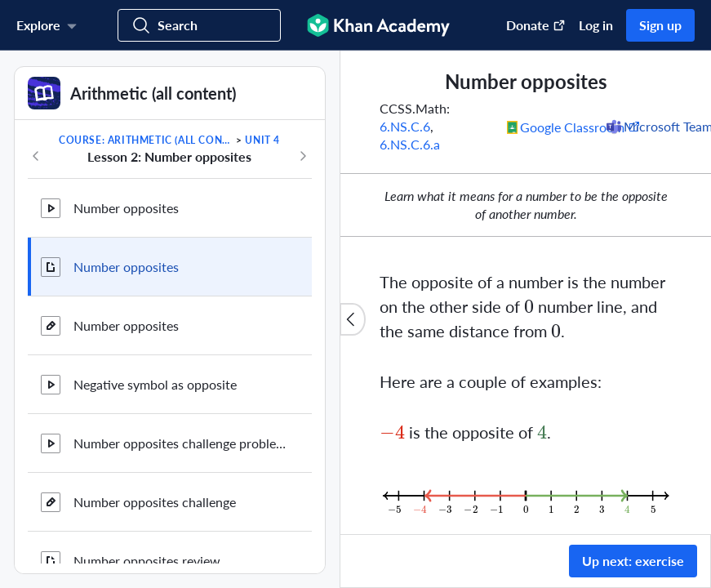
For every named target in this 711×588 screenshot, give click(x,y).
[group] (526, 292)
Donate (536, 25)
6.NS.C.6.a (410, 144)
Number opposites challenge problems (180, 443)
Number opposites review (147, 561)
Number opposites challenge (155, 502)
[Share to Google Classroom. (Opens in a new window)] (574, 127)
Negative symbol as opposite (155, 384)
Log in (596, 25)
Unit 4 (262, 140)
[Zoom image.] (526, 496)
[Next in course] (303, 156)
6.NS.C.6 (405, 126)
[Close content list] (353, 319)
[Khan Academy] (378, 25)
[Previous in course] (36, 156)
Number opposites (126, 208)
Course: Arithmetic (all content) (146, 140)
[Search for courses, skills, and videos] (199, 25)
